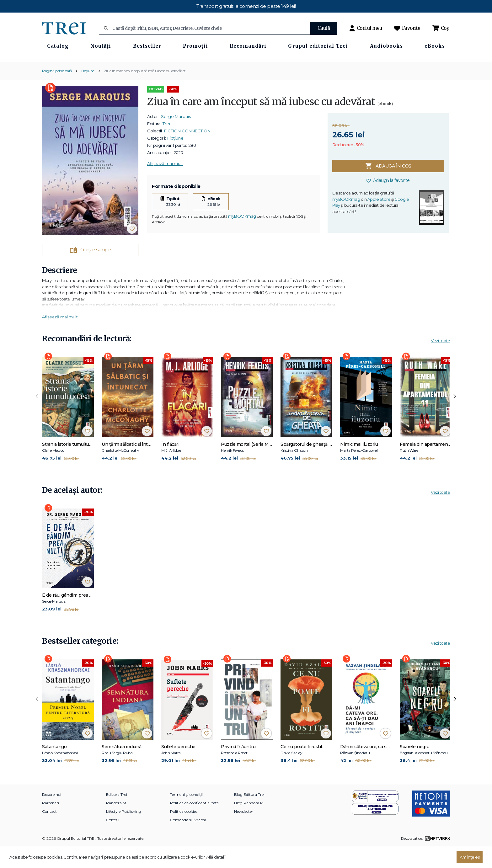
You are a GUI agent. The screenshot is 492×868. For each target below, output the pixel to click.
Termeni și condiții (186, 815)
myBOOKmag (242, 237)
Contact (49, 832)
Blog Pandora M (249, 824)
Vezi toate (440, 361)
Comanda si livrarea (188, 841)
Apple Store (379, 220)
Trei (166, 144)
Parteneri (51, 824)
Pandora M (116, 824)
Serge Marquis (176, 137)
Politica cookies (184, 832)
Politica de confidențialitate (194, 824)
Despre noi (52, 815)
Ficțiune (88, 91)
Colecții (113, 841)
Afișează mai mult (165, 184)
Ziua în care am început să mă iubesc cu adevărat (145, 91)
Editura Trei (117, 815)
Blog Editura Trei (249, 815)
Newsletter (244, 832)
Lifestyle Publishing (124, 832)
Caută (324, 28)
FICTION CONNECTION (187, 152)
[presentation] (37, 417)
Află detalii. (216, 857)
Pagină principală (57, 91)
